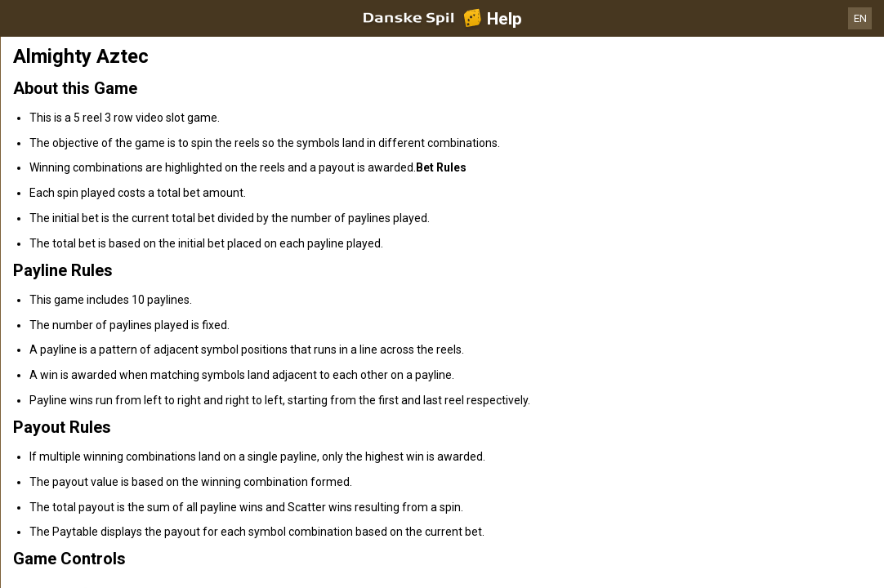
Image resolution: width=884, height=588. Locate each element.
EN (860, 18)
